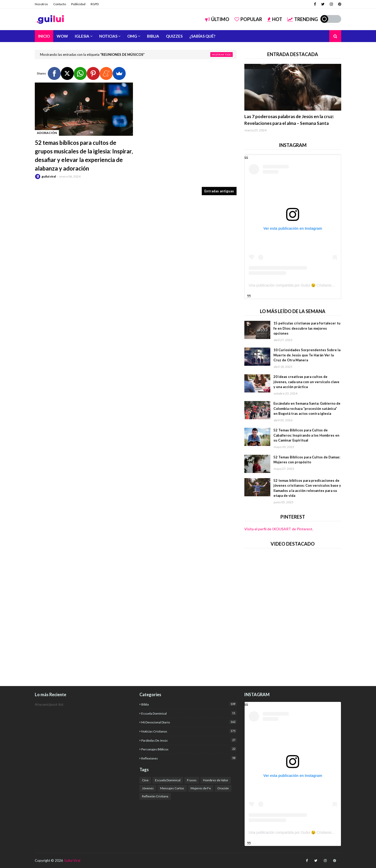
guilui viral (49, 176)
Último (217, 19)
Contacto (60, 4)
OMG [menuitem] (132, 36)
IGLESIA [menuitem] (82, 36)
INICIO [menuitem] (44, 36)
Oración (223, 788)
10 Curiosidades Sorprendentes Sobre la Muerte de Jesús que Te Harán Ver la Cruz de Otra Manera (307, 355)
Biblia (189, 704)
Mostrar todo (221, 55)
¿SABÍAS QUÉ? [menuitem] (202, 36)
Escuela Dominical (189, 713)
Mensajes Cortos (172, 788)
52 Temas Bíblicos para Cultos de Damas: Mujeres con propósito (307, 460)
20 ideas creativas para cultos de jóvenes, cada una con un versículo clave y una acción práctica (306, 382)
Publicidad (78, 4)
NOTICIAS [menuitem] (108, 36)
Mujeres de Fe (201, 788)
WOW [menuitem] (62, 36)
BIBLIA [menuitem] (153, 36)
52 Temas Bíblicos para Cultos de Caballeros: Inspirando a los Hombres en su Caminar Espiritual (306, 435)
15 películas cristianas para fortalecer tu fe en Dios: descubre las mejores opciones (307, 328)
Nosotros (41, 4)
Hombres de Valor (216, 780)
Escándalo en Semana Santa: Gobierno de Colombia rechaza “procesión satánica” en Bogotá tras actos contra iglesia (307, 408)
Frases (192, 780)
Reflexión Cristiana (155, 796)
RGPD (95, 4)
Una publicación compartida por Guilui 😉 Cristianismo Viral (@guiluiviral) (308, 285)
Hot (275, 19)
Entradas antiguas (219, 191)
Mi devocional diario (189, 722)
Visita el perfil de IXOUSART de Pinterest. (279, 529)
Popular (248, 19)
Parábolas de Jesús (189, 740)
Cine (145, 780)
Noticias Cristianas (189, 731)
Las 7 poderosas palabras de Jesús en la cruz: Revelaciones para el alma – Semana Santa (289, 120)
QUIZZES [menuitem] (174, 36)
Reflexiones (189, 758)
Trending (303, 19)
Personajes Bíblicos (189, 749)
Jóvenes (148, 788)
